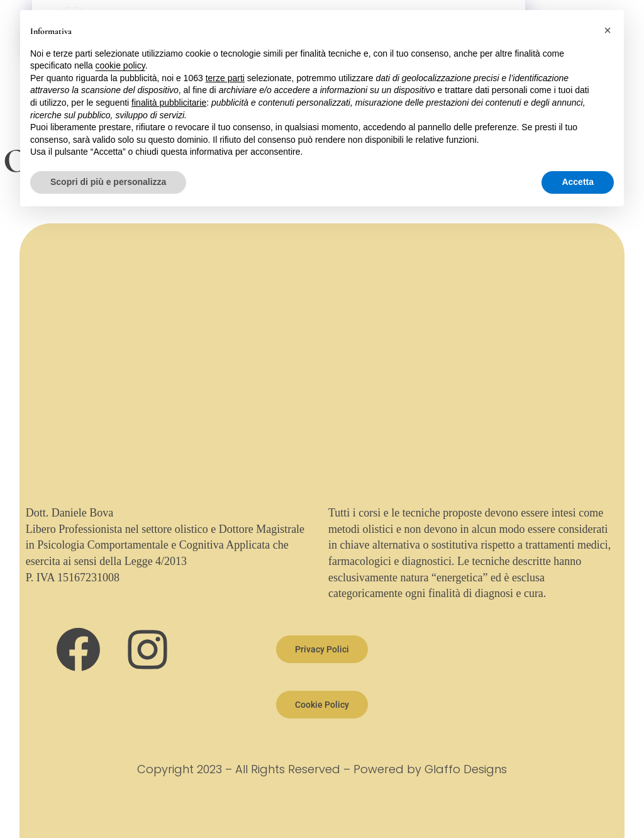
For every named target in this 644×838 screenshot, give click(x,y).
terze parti (225, 78)
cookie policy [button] (120, 65)
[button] (608, 30)
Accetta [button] (578, 182)
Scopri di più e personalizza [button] (108, 182)
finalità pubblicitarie (169, 103)
